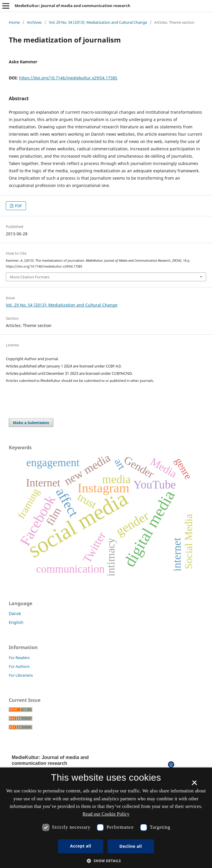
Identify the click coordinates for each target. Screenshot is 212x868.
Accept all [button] (81, 846)
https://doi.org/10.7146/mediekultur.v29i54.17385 (68, 78)
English (16, 622)
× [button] (194, 785)
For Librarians (21, 675)
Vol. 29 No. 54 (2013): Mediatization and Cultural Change (98, 22)
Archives (34, 22)
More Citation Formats (30, 277)
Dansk (15, 613)
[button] (106, 861)
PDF (18, 206)
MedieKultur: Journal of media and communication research (72, 6)
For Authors (19, 666)
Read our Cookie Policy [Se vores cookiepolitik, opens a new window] (106, 814)
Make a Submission (31, 423)
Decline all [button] (131, 846)
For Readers (19, 658)
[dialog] (106, 818)
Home (14, 22)
